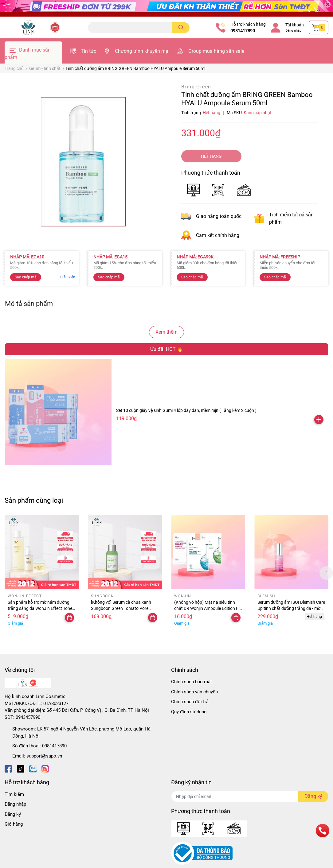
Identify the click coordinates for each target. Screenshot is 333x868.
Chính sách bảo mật (192, 682)
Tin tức (88, 51)
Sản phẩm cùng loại (34, 500)
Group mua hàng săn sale (216, 51)
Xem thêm (166, 332)
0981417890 (243, 31)
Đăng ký (13, 814)
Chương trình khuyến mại (142, 51)
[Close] (327, 5)
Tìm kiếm (14, 794)
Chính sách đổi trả (190, 702)
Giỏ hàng (14, 824)
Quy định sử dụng (189, 712)
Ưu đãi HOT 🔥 (167, 349)
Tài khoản (295, 25)
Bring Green (196, 87)
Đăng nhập (293, 31)
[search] (181, 28)
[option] (42, 573)
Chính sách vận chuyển (194, 692)
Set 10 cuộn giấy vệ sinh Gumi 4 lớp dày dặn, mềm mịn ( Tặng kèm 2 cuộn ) (186, 410)
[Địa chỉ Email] (250, 796)
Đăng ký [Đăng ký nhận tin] (313, 796)
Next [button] (326, 573)
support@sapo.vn (44, 756)
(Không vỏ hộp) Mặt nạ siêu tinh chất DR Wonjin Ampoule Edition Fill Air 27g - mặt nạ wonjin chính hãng (208, 608)
